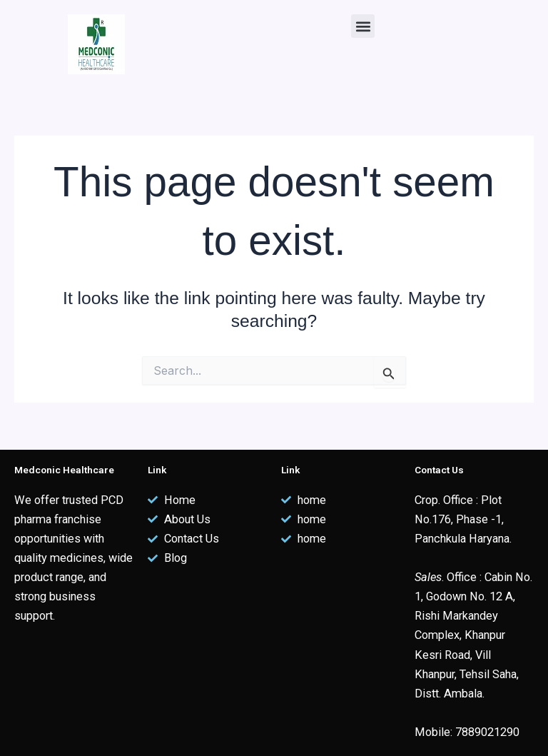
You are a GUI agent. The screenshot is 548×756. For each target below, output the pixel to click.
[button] (363, 26)
